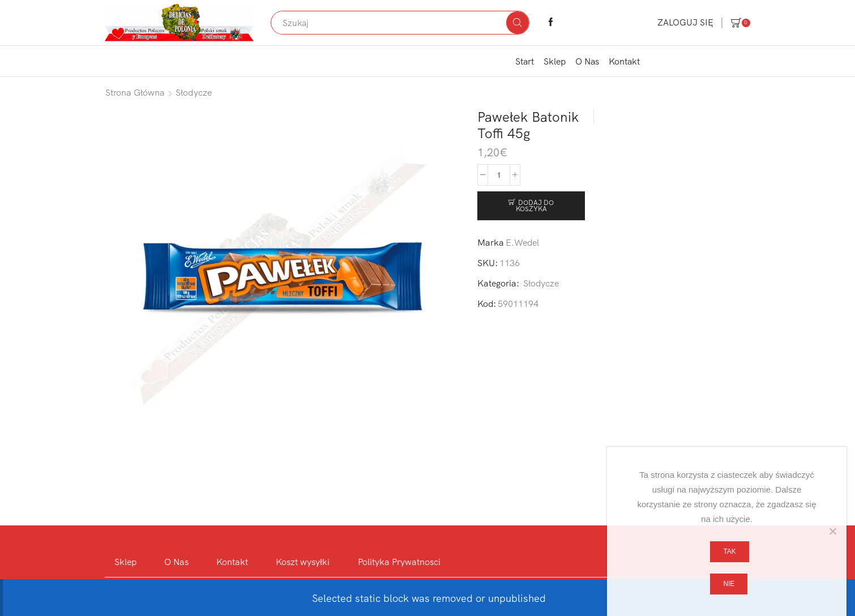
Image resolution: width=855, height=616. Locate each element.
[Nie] (832, 531)
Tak (729, 551)
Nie (729, 584)
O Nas (587, 61)
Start (525, 61)
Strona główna (135, 92)
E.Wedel (522, 242)
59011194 (518, 303)
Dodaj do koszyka (535, 206)
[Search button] (518, 23)
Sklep (555, 61)
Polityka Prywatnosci (399, 562)
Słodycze (194, 92)
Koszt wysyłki (303, 562)
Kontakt (624, 61)
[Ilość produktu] (499, 175)
